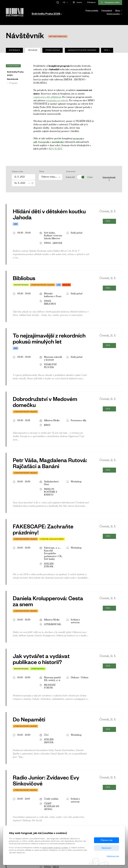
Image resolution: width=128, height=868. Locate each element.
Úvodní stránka (13, 66)
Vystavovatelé (52, 50)
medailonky (58, 142)
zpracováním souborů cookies (55, 848)
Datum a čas (17, 172)
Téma (41, 172)
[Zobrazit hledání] (58, 3)
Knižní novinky (114, 14)
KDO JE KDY (55, 149)
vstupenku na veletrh (57, 101)
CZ (64, 3)
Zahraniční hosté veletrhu (82, 50)
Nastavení (106, 848)
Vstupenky (110, 806)
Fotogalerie (107, 11)
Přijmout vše (106, 840)
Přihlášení (91, 3)
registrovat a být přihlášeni (47, 97)
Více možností (109, 179)
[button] (47, 14)
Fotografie (44, 142)
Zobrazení (71, 172)
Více (107, 50)
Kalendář (70, 177)
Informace (14, 50)
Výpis (90, 177)
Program (33, 50)
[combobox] (50, 177)
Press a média (92, 11)
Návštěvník (13, 80)
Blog (119, 11)
